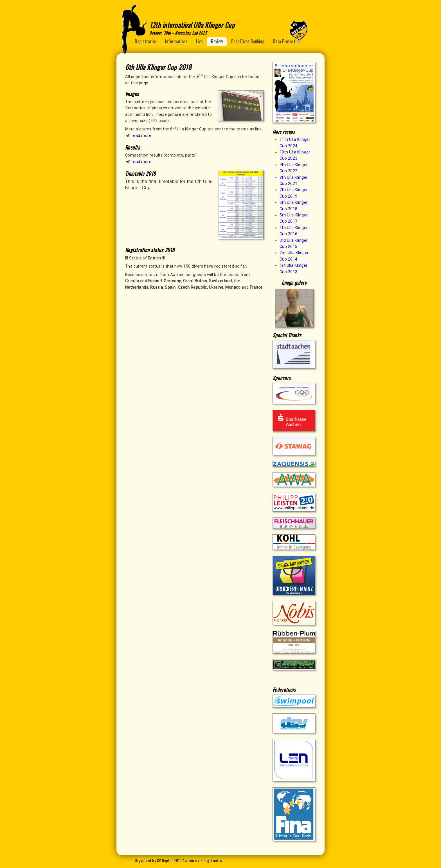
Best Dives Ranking (248, 41)
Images (132, 94)
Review (217, 41)
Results (133, 147)
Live (199, 41)
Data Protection (287, 41)
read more (142, 135)
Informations (176, 41)
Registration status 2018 (150, 250)
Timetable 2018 (140, 173)
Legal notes (213, 860)
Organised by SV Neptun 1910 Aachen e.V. (167, 860)
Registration (146, 41)
